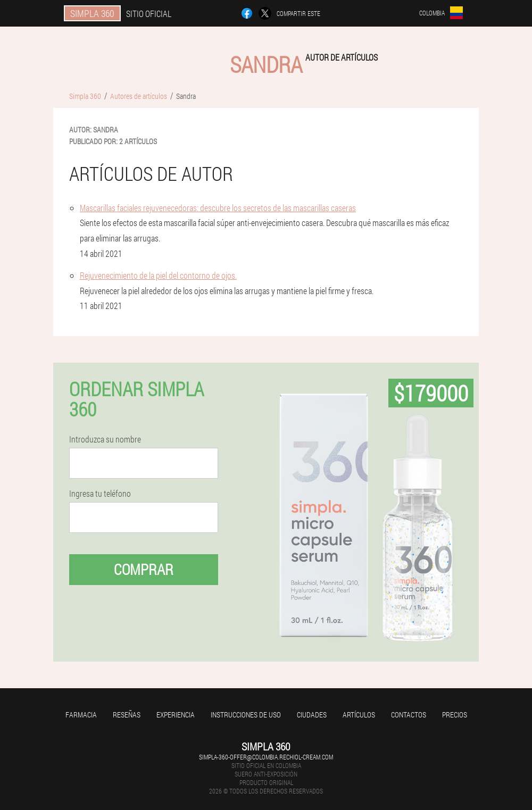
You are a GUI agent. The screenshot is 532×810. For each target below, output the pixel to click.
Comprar (144, 569)
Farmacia (81, 715)
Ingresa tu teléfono (100, 494)
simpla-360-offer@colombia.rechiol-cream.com (266, 757)
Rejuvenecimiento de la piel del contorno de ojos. (158, 275)
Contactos (409, 715)
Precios (455, 715)
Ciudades (312, 715)
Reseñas (127, 715)
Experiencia (176, 715)
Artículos (359, 715)
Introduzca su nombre (105, 439)
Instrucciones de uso (246, 715)
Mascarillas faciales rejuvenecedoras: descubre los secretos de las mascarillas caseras (218, 208)
